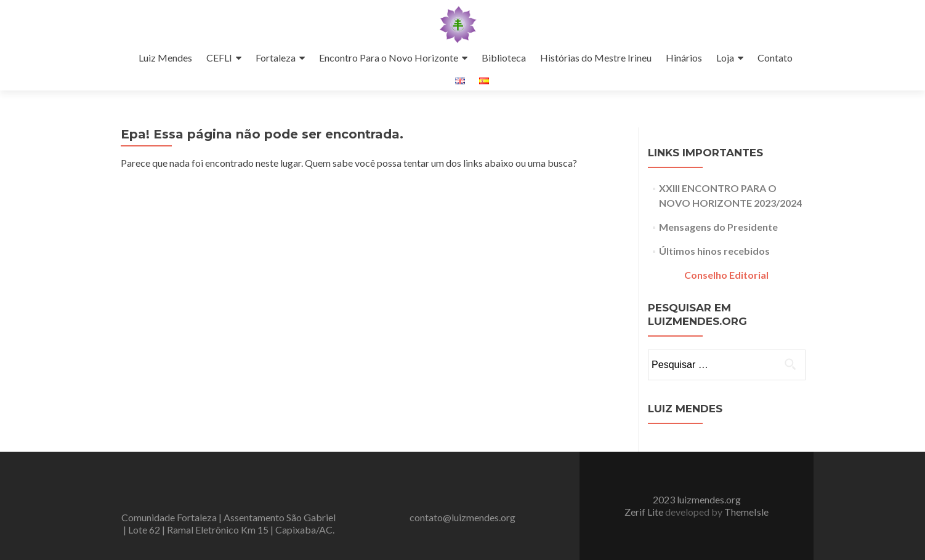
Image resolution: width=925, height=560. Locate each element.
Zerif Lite (645, 512)
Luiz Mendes (165, 58)
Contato (775, 58)
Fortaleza (276, 58)
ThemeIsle (746, 512)
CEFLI (219, 58)
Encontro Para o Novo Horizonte (389, 58)
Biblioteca (504, 58)
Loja (725, 58)
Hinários (684, 58)
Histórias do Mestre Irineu (596, 58)
